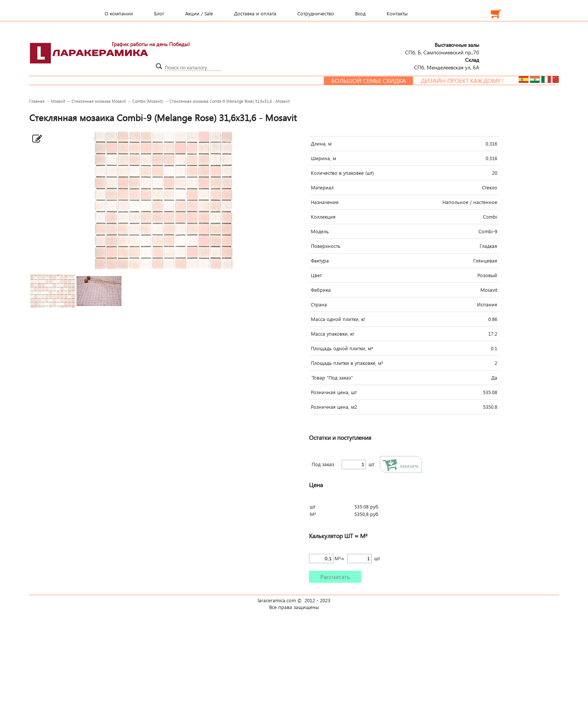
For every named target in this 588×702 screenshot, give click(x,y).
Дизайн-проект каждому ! (475, 81)
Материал (322, 187)
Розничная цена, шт (334, 392)
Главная (37, 101)
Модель (320, 231)
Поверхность (326, 246)
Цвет (316, 275)
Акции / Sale (199, 13)
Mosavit (58, 101)
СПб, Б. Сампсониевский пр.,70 (442, 48)
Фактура (320, 261)
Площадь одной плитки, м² (342, 348)
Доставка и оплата (255, 13)
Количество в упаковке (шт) (342, 173)
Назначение (325, 202)
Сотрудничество (316, 13)
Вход (360, 13)
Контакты (397, 13)
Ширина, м (323, 158)
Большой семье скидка (381, 81)
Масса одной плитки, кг (338, 319)
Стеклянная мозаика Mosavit (99, 101)
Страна (319, 304)
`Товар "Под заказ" (332, 378)
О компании (119, 13)
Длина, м (321, 144)
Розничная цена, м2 (334, 407)
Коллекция (323, 217)
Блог (159, 13)
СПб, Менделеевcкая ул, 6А (447, 63)
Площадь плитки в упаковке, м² (347, 363)
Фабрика (321, 290)
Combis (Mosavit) (148, 101)
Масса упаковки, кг (333, 334)
